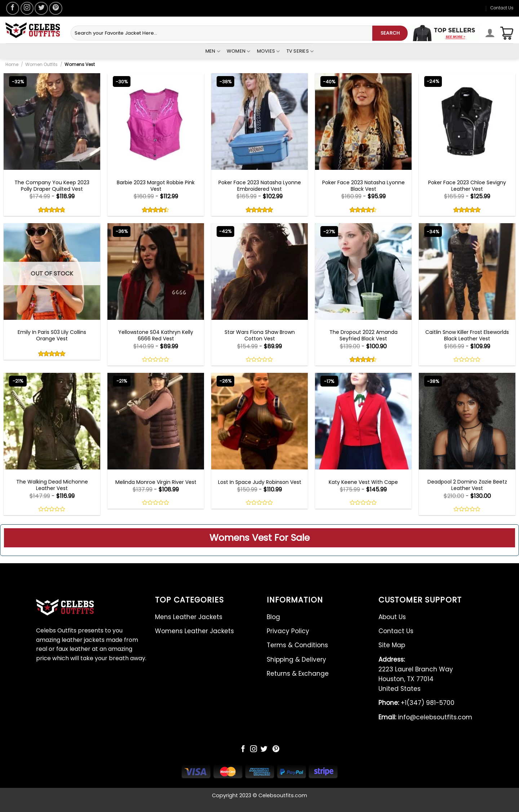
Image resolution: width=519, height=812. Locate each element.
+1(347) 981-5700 (416, 703)
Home (12, 64)
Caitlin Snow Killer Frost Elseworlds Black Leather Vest (467, 335)
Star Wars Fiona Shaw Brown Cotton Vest (260, 335)
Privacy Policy (288, 631)
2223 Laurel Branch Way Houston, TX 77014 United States (416, 674)
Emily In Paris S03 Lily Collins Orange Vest (52, 335)
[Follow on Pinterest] (56, 8)
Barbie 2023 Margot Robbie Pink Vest (156, 186)
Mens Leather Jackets (189, 617)
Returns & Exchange (298, 674)
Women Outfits (41, 64)
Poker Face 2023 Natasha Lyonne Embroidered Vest (260, 186)
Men (213, 51)
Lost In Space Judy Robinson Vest (260, 482)
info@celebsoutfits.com (425, 717)
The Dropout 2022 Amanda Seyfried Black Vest (363, 335)
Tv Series (300, 51)
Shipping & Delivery (296, 659)
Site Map (392, 645)
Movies (269, 51)
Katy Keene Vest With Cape (363, 482)
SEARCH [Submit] (390, 33)
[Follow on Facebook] (13, 8)
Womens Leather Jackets (194, 631)
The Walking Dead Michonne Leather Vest (52, 485)
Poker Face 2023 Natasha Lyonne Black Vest (363, 186)
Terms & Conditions (297, 645)
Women (239, 51)
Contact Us (502, 8)
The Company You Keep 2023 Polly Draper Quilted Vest (52, 186)
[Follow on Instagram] (27, 8)
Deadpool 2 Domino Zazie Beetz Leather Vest (467, 485)
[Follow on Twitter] (41, 8)
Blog (273, 617)
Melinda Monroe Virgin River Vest (156, 482)
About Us (392, 617)
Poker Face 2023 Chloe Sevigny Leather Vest (467, 186)
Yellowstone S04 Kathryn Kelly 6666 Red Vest (156, 335)
